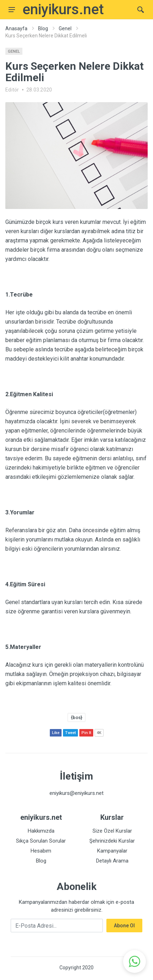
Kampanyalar (112, 851)
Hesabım (41, 851)
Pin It (86, 733)
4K (99, 733)
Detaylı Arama (112, 861)
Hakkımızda (41, 831)
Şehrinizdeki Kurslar (112, 841)
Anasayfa (16, 28)
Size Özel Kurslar (112, 831)
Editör (12, 90)
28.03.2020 (39, 90)
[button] (134, 961)
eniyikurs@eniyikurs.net (76, 793)
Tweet (70, 733)
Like (56, 733)
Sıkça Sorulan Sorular (41, 841)
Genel (65, 28)
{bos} (76, 717)
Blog (43, 28)
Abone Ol (124, 926)
